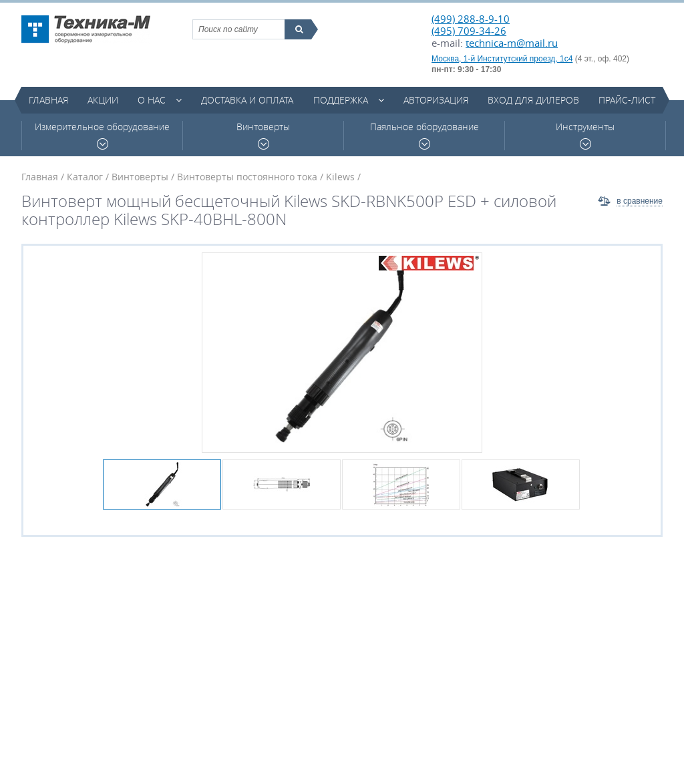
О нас (152, 100)
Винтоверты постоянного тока (247, 177)
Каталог (85, 177)
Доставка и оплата (247, 100)
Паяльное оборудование (424, 135)
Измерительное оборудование (102, 135)
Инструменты (585, 135)
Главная (48, 100)
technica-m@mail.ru (512, 43)
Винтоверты (263, 135)
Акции (103, 100)
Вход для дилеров (533, 100)
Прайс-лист (627, 100)
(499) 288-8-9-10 (471, 19)
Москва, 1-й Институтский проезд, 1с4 (502, 59)
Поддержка (341, 100)
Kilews (340, 177)
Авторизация (436, 100)
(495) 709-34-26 (469, 31)
